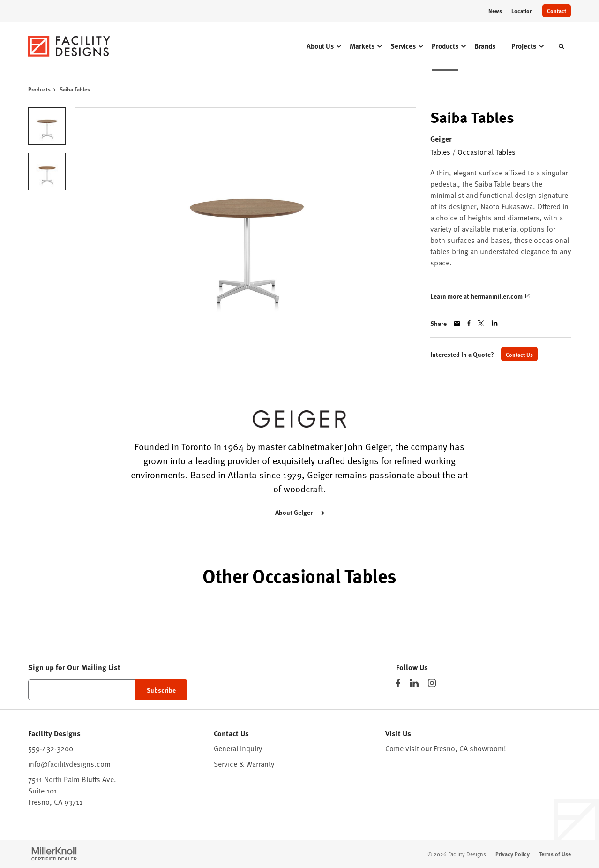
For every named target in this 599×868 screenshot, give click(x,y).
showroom (487, 748)
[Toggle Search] (562, 46)
